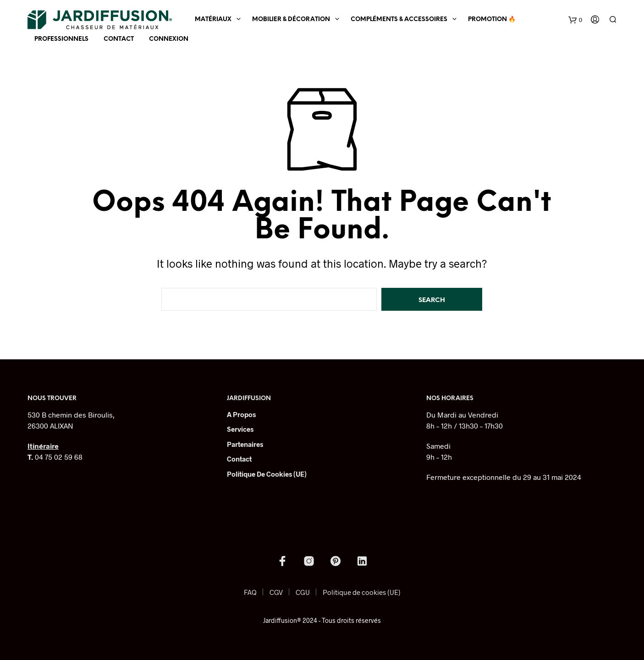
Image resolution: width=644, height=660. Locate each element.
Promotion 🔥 (492, 19)
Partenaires (245, 444)
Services (240, 429)
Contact (119, 39)
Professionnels (61, 39)
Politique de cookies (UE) (267, 474)
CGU (303, 592)
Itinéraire (43, 446)
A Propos (241, 414)
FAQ (250, 592)
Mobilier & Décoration (291, 19)
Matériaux (213, 19)
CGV (276, 592)
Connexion (169, 39)
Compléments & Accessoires (399, 19)
